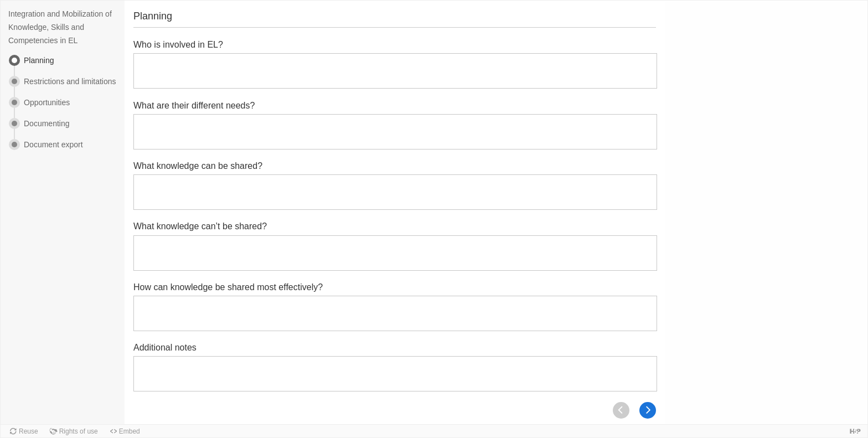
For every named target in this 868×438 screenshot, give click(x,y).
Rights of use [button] (79, 431)
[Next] (648, 410)
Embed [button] (130, 431)
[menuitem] (63, 65)
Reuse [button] (29, 431)
